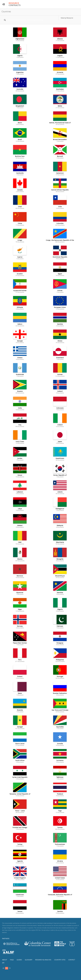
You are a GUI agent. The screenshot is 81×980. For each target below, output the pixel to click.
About (5, 960)
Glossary (29, 960)
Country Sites (60, 960)
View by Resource (67, 18)
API (3, 963)
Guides (19, 960)
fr (10, 968)
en (7, 968)
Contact (72, 960)
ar (3, 968)
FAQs (12, 960)
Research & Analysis (43, 960)
